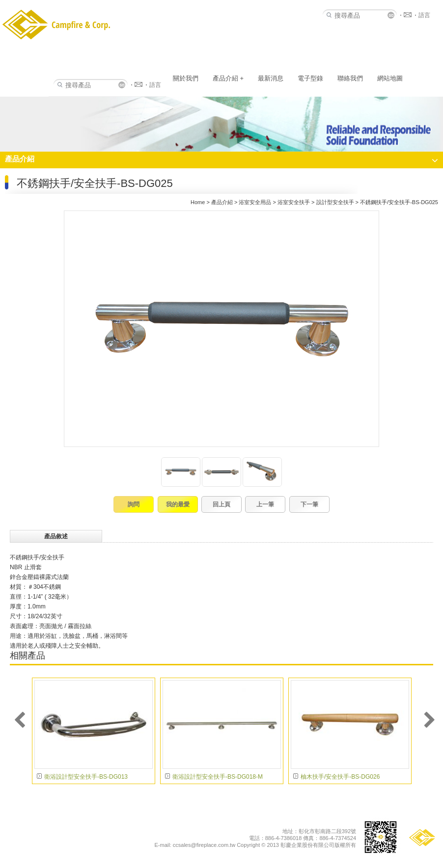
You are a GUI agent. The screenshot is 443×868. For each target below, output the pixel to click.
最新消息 (271, 78)
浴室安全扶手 (294, 202)
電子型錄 (310, 78)
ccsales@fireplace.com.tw (204, 845)
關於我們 (186, 78)
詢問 (134, 504)
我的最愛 (178, 504)
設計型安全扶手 (335, 202)
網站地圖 (390, 78)
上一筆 (265, 504)
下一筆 (309, 504)
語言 (155, 85)
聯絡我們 (350, 78)
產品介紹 (228, 78)
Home (198, 202)
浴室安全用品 (255, 202)
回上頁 (221, 504)
